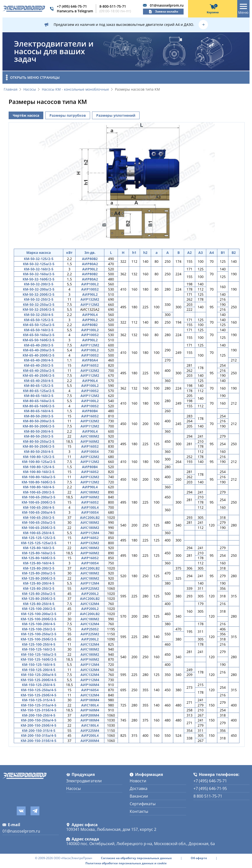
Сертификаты (143, 804)
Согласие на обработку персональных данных (136, 858)
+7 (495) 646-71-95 (210, 788)
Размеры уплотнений (116, 115)
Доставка (139, 788)
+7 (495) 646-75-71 (72, 6)
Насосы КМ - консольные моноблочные (75, 90)
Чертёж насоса (26, 115)
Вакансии (139, 796)
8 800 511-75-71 (208, 796)
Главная (11, 90)
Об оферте (199, 858)
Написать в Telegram (75, 11)
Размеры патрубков (68, 115)
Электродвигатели (84, 781)
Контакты (139, 811)
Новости (138, 781)
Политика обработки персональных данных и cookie (126, 863)
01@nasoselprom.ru (167, 5)
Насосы (30, 90)
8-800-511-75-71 (113, 6)
